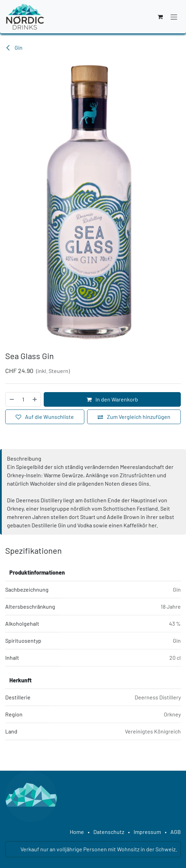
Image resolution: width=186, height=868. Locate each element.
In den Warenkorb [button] (112, 399)
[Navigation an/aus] (174, 17)
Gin (14, 47)
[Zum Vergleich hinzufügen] (134, 417)
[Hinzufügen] (35, 399)
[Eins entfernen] (11, 399)
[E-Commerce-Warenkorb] (160, 17)
